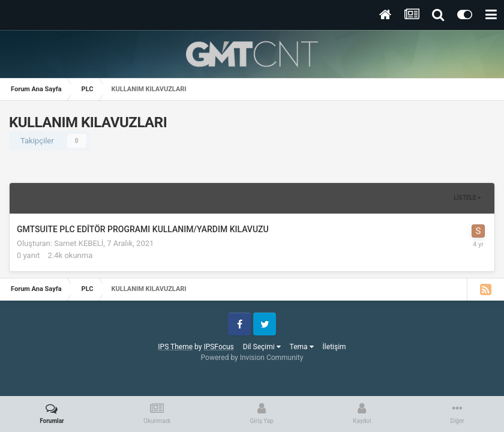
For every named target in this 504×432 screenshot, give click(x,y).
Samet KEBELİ (79, 243)
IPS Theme (175, 347)
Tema (302, 347)
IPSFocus (218, 347)
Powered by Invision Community (252, 358)
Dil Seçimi (262, 347)
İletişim (334, 347)
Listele (467, 198)
